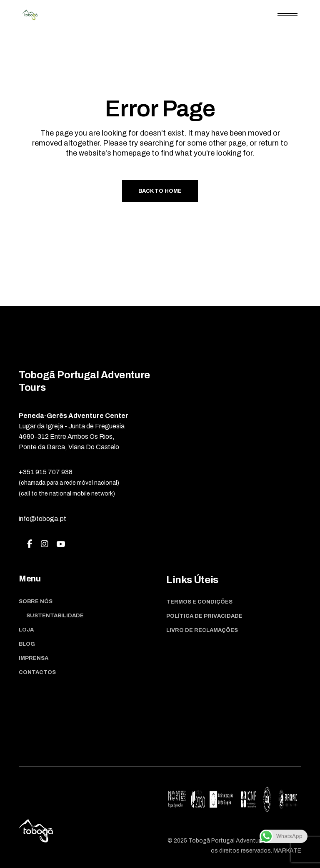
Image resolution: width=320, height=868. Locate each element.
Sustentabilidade (55, 616)
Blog (27, 644)
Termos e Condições (199, 602)
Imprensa (34, 658)
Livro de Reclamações (202, 630)
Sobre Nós (36, 601)
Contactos (37, 672)
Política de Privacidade (204, 616)
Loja (26, 630)
